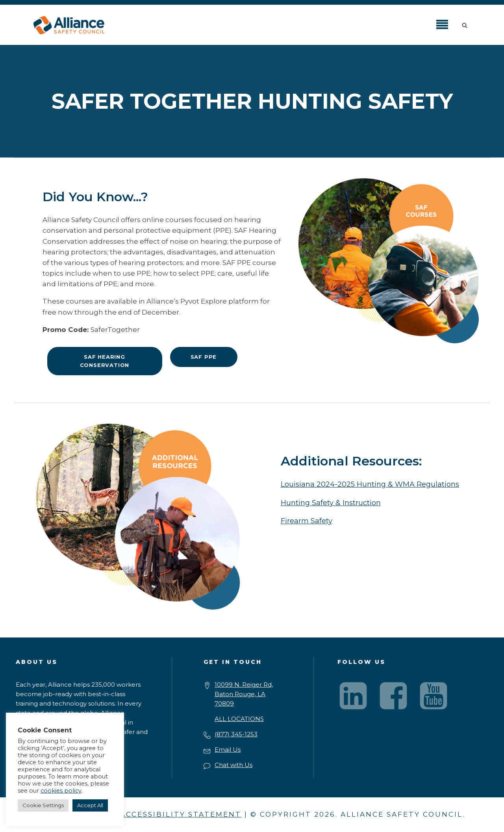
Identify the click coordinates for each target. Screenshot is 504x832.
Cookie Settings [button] (43, 805)
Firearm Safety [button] (307, 521)
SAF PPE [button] (204, 357)
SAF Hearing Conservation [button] (105, 361)
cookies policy (61, 791)
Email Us (228, 750)
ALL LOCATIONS (239, 719)
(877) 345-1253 (236, 734)
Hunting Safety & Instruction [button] (331, 503)
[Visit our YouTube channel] (434, 696)
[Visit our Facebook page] (393, 696)
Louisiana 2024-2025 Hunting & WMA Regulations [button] (370, 484)
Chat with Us (233, 765)
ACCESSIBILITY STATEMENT (181, 814)
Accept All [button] (90, 805)
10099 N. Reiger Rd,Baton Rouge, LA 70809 (244, 694)
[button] (466, 25)
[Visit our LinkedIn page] (353, 696)
